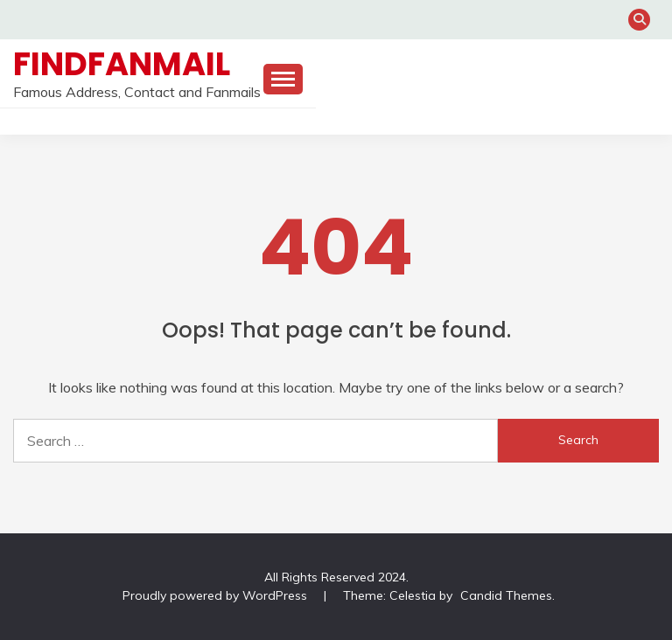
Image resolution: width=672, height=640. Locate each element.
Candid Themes (506, 595)
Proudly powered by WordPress (217, 595)
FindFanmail (122, 64)
